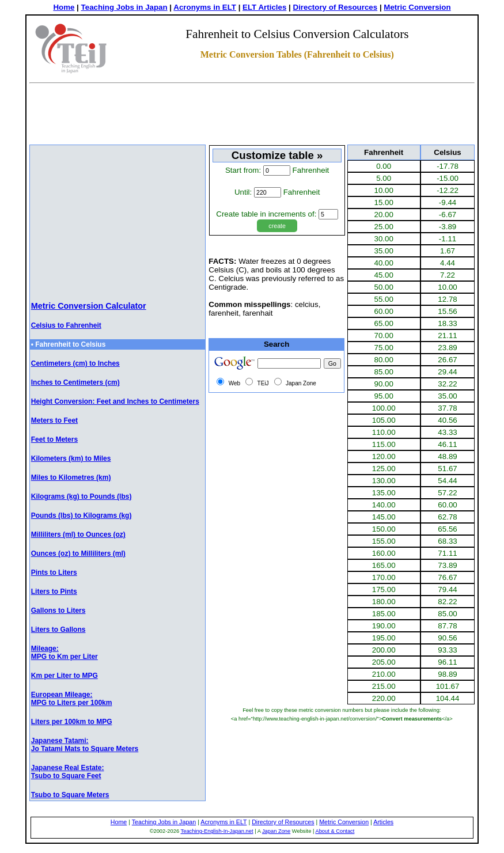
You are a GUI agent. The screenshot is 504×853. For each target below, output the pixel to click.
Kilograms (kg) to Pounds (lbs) (82, 496)
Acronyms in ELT (205, 7)
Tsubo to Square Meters (70, 795)
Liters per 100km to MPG (72, 722)
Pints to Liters (54, 573)
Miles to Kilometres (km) (71, 477)
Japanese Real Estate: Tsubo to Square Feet (68, 772)
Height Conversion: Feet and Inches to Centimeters (115, 401)
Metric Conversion (417, 7)
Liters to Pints (54, 592)
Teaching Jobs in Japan (124, 7)
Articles (383, 822)
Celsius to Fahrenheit (66, 325)
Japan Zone (276, 831)
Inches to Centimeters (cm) (75, 382)
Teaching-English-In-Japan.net (217, 831)
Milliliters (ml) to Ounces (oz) (78, 534)
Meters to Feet (54, 420)
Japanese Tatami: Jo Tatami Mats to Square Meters (85, 745)
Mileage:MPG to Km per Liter (65, 653)
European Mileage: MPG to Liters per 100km (72, 699)
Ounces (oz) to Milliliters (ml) (78, 553)
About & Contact (335, 831)
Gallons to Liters (58, 611)
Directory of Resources (336, 7)
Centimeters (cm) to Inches (75, 363)
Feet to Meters (54, 439)
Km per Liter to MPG (65, 676)
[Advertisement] (252, 116)
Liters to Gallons (58, 630)
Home (64, 7)
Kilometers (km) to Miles (71, 458)
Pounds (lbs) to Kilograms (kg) (82, 515)
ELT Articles (264, 7)
